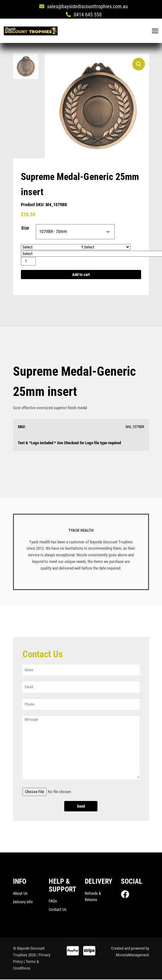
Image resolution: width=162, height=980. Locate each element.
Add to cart (81, 275)
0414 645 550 (84, 15)
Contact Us (58, 910)
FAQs (53, 901)
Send (81, 807)
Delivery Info (23, 902)
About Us (20, 894)
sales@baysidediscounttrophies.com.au (84, 6)
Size (25, 228)
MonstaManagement (132, 956)
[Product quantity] (28, 262)
